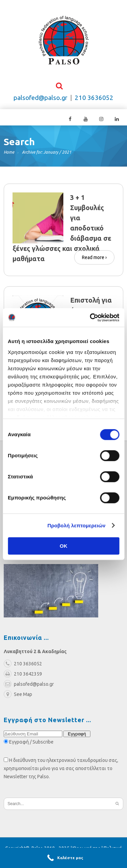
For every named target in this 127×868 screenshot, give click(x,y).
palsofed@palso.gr (40, 98)
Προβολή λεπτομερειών (77, 525)
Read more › (94, 257)
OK (63, 546)
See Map (18, 695)
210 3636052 (94, 98)
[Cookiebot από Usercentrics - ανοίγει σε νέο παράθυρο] (90, 318)
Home (9, 153)
